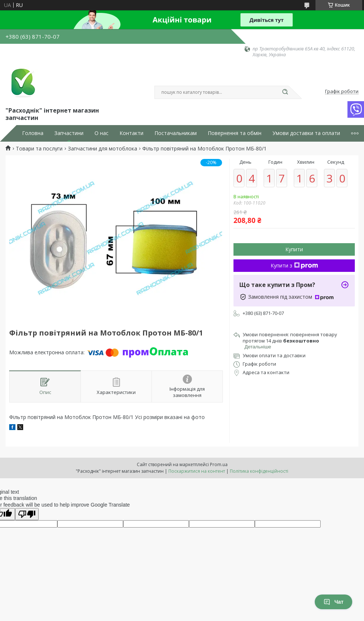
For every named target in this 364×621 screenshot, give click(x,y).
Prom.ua (219, 464)
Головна (33, 133)
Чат (333, 602)
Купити (294, 249)
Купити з (294, 265)
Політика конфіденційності (259, 471)
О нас (101, 133)
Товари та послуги (39, 149)
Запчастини (69, 133)
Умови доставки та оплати (306, 133)
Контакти (131, 133)
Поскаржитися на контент (197, 471)
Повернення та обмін (235, 133)
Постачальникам (176, 133)
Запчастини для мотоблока (103, 149)
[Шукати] (285, 92)
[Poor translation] (27, 514)
